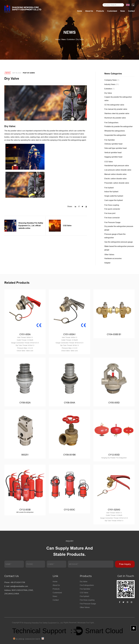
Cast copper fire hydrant (114, 200)
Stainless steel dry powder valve (117, 113)
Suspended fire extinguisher (115, 135)
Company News (112, 80)
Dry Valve (108, 93)
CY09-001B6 (69, 455)
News (123, 11)
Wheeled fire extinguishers (115, 131)
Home (80, 11)
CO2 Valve (109, 162)
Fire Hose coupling (112, 205)
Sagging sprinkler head (113, 157)
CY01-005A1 (69, 334)
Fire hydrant (109, 188)
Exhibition (71, 39)
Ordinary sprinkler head (113, 144)
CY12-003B (25, 510)
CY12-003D (114, 455)
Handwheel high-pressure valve (117, 166)
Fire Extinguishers (111, 123)
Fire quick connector (112, 209)
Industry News (112, 84)
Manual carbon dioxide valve (115, 174)
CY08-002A (25, 403)
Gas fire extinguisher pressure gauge (119, 242)
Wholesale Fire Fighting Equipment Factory (87, 623)
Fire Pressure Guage (112, 222)
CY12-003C (69, 510)
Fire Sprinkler (110, 140)
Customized (112, 11)
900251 (25, 455)
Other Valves (109, 254)
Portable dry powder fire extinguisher (118, 126)
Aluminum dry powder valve (115, 118)
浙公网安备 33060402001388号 (27, 639)
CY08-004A (69, 403)
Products (100, 11)
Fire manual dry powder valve (116, 109)
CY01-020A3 (114, 510)
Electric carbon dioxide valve (115, 179)
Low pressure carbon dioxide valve (118, 170)
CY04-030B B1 (114, 334)
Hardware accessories (113, 258)
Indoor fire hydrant (111, 192)
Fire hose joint (110, 213)
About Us (89, 11)
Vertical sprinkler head (113, 152)
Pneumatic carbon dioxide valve (117, 183)
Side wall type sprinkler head (115, 148)
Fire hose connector (112, 218)
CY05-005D (114, 403)
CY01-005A (25, 334)
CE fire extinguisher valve (114, 105)
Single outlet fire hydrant (114, 196)
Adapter (107, 263)
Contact (131, 11)
